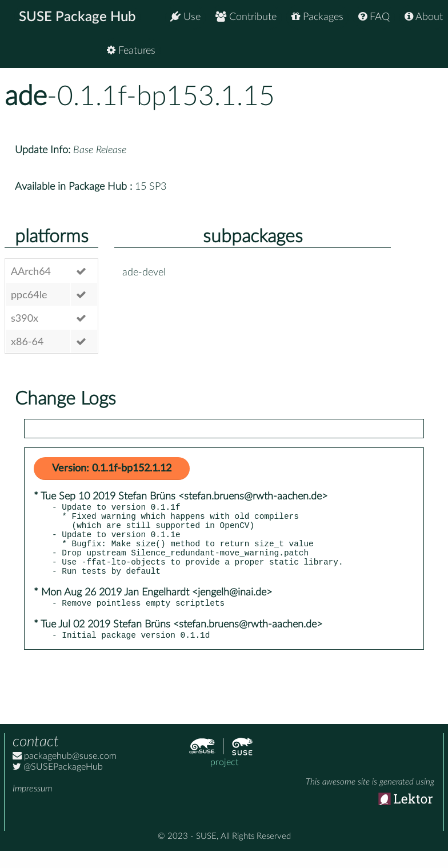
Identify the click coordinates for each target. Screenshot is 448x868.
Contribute (246, 17)
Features (419, 51)
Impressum (32, 806)
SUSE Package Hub (77, 17)
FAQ (374, 17)
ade (26, 97)
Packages (317, 17)
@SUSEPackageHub (58, 784)
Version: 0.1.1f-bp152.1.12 (112, 469)
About (424, 17)
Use (185, 17)
